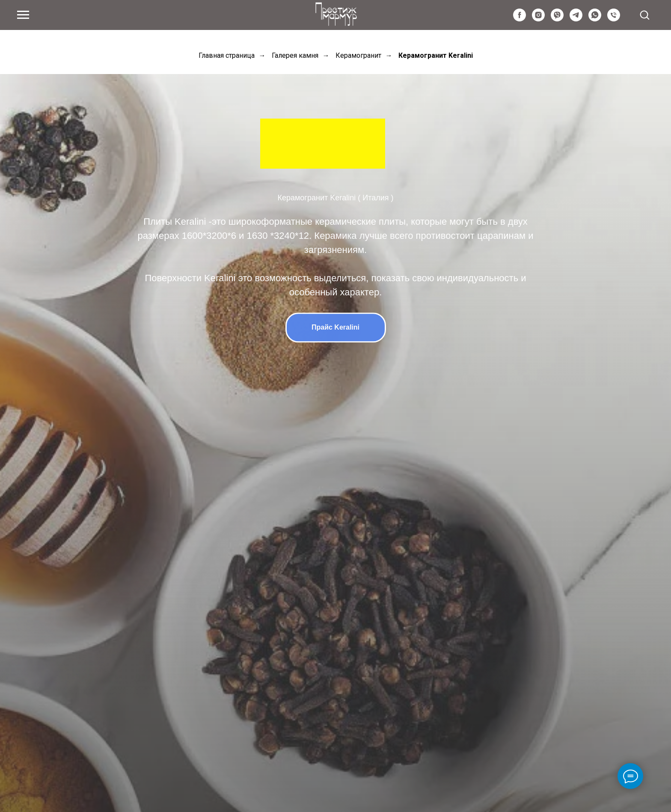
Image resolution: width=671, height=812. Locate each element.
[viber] (557, 19)
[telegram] (576, 19)
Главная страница (227, 55)
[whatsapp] (595, 19)
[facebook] (520, 19)
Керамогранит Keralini (436, 55)
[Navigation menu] (23, 15)
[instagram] (538, 19)
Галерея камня (295, 55)
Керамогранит (358, 55)
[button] (644, 15)
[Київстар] (614, 19)
